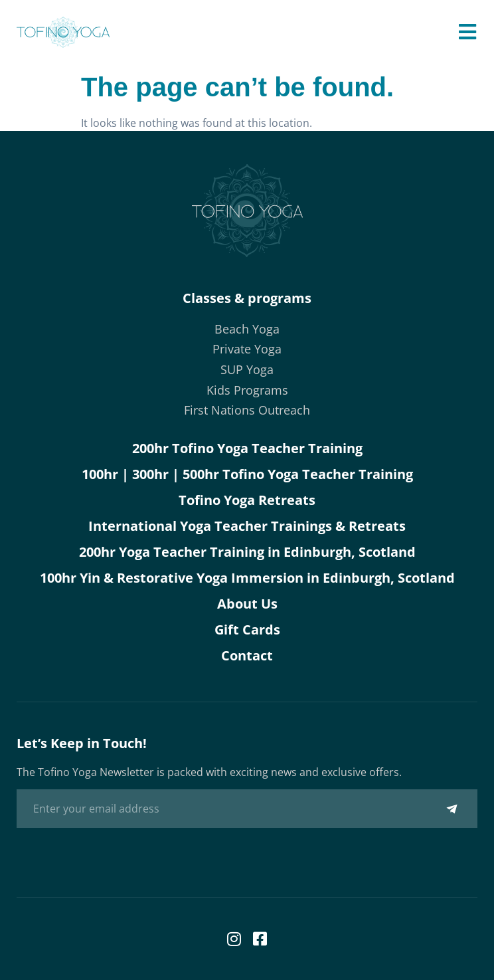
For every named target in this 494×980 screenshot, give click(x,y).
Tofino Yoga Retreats (247, 500)
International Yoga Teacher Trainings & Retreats (247, 526)
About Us (247, 604)
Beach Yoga (247, 329)
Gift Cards (247, 630)
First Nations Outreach (247, 410)
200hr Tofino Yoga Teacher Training (247, 448)
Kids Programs (247, 390)
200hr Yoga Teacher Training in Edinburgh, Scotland (247, 552)
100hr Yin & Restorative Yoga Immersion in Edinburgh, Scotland (247, 578)
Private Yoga (247, 349)
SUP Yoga (247, 369)
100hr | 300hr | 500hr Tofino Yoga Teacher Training (247, 474)
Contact (247, 655)
